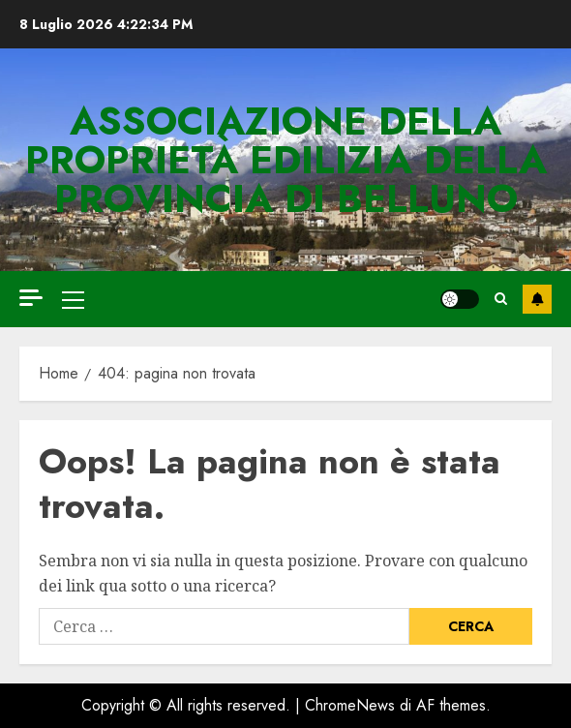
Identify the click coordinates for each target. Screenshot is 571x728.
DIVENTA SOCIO (537, 299)
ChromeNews (350, 705)
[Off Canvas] (31, 298)
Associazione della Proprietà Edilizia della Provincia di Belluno (286, 160)
